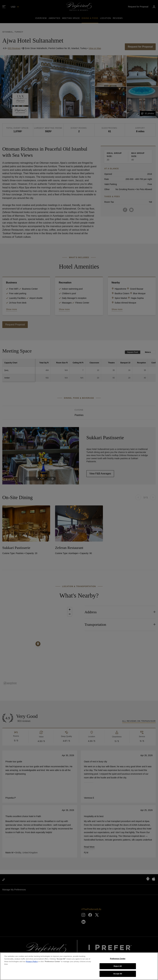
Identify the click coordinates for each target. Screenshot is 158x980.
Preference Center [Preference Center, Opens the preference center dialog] (118, 959)
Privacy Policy (32, 961)
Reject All (118, 966)
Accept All (118, 974)
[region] (79, 966)
